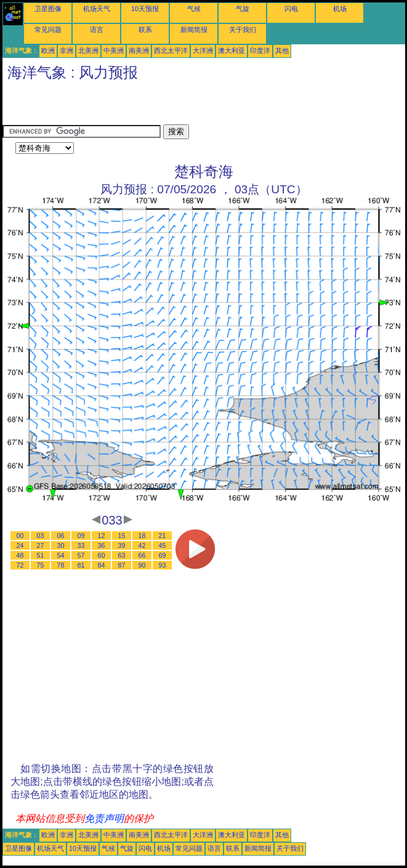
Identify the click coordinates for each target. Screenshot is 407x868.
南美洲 (139, 50)
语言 (97, 30)
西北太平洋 (171, 50)
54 (61, 555)
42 (142, 545)
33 (81, 545)
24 (20, 545)
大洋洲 (203, 50)
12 (102, 536)
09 (81, 536)
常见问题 (48, 30)
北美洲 (88, 50)
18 (142, 536)
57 (81, 555)
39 (122, 545)
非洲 (66, 50)
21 (163, 536)
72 (20, 565)
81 (81, 565)
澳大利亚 (232, 50)
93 (163, 565)
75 (41, 565)
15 (122, 536)
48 (20, 555)
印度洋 (260, 50)
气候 (194, 9)
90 (142, 565)
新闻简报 (194, 30)
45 (163, 545)
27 (41, 545)
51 (41, 555)
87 (122, 565)
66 (142, 555)
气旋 (243, 9)
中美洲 (114, 50)
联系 (145, 30)
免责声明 (104, 818)
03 (41, 536)
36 (102, 545)
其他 (282, 50)
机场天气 (97, 9)
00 (20, 536)
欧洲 (48, 50)
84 (102, 565)
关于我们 (243, 30)
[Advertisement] (147, 106)
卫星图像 (48, 9)
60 (102, 555)
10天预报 (145, 9)
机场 (340, 9)
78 (61, 565)
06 (61, 536)
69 (163, 555)
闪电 (291, 9)
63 (122, 555)
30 (61, 545)
